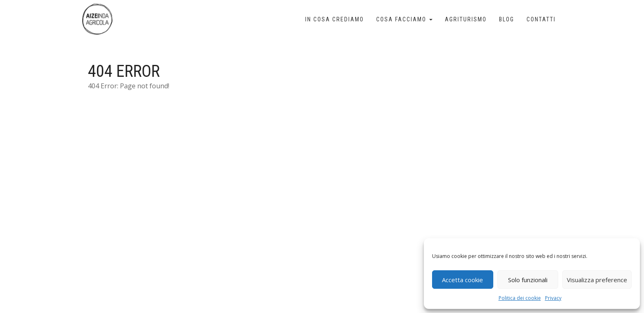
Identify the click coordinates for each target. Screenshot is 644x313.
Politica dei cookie (520, 298)
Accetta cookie (462, 280)
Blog (507, 19)
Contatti (541, 19)
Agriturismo (466, 19)
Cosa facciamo (404, 19)
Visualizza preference (597, 280)
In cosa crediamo (335, 19)
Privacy (553, 298)
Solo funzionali (528, 280)
